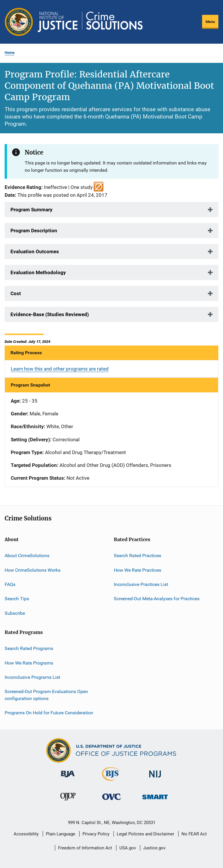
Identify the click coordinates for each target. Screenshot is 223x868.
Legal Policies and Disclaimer (145, 834)
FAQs (10, 584)
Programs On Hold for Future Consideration (49, 713)
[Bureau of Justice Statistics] (111, 782)
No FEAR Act (194, 834)
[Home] (90, 22)
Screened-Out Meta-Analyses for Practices (157, 599)
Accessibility (26, 834)
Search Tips (17, 599)
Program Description (34, 231)
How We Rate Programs (29, 663)
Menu (210, 22)
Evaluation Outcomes (35, 251)
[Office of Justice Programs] (19, 22)
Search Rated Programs (29, 648)
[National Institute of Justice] (155, 778)
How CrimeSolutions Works (33, 570)
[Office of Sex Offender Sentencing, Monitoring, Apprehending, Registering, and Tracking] (155, 800)
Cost (16, 293)
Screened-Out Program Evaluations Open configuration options (46, 695)
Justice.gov (154, 848)
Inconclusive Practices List (141, 584)
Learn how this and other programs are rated (60, 369)
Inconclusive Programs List (32, 677)
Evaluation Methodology (38, 272)
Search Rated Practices (137, 556)
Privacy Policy (96, 834)
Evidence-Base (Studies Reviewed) (50, 314)
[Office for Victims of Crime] (111, 801)
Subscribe (15, 613)
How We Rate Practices (137, 570)
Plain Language (61, 834)
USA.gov (128, 848)
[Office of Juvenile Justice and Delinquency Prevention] (68, 802)
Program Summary (32, 210)
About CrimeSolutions (27, 556)
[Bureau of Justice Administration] (68, 778)
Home (10, 53)
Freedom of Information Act (85, 848)
